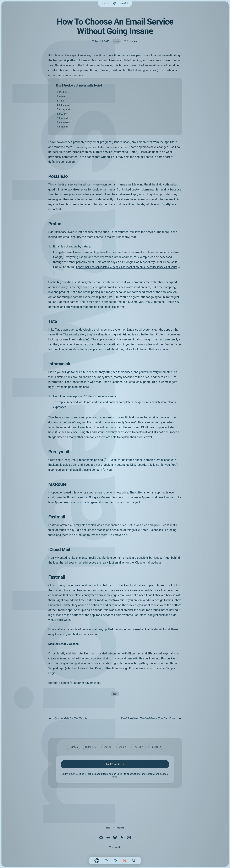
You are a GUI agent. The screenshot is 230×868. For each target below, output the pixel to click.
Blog (124, 861)
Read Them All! (115, 771)
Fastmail (64, 119)
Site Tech (121, 828)
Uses (107, 828)
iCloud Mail (66, 123)
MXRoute (64, 114)
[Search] (134, 861)
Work (115, 861)
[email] (129, 838)
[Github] (101, 838)
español (124, 3)
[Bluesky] (115, 838)
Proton (63, 97)
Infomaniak (66, 106)
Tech (117, 42)
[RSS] (122, 838)
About (106, 861)
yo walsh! (116, 847)
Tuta (62, 101)
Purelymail (65, 110)
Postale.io (65, 93)
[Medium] (108, 838)
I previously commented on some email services (105, 148)
